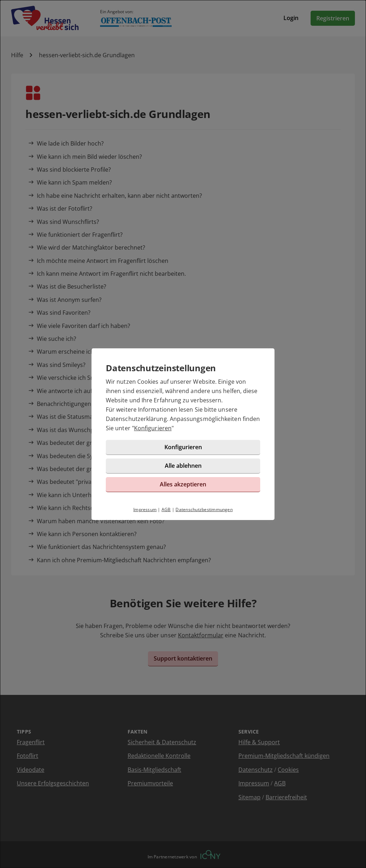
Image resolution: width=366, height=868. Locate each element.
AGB (166, 509)
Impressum (145, 509)
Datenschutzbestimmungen (204, 509)
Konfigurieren (153, 428)
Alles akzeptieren (183, 484)
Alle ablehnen (183, 466)
